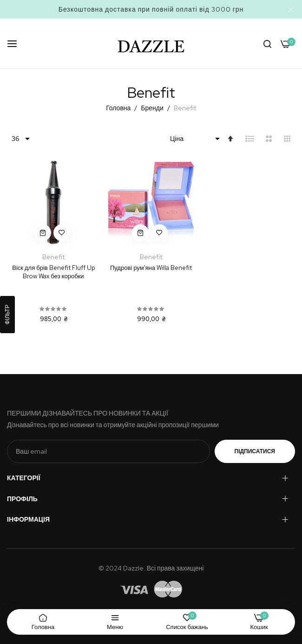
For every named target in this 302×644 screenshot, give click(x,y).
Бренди (153, 108)
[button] (62, 233)
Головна (119, 108)
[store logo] (151, 44)
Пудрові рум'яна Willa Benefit (151, 268)
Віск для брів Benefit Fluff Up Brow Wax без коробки (53, 272)
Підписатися (255, 451)
